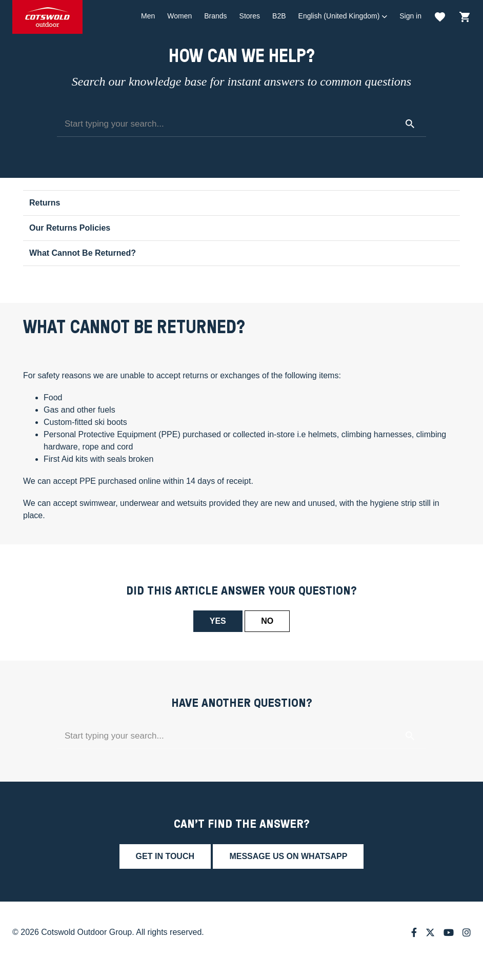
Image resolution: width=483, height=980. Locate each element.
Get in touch (165, 856)
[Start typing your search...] (241, 124)
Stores (250, 16)
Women (179, 16)
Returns (45, 203)
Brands (215, 16)
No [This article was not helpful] (267, 621)
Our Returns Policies (70, 228)
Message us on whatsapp (288, 856)
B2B (279, 16)
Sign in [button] (410, 16)
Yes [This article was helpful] (218, 621)
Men (148, 16)
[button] (343, 16)
